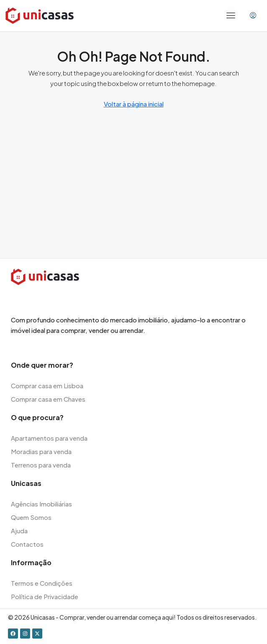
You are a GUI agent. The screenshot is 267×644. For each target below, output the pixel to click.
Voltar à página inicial (134, 104)
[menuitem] (253, 16)
